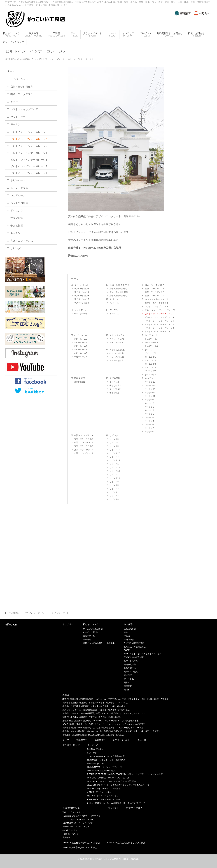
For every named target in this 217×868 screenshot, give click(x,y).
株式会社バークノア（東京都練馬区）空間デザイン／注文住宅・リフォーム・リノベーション (104, 713)
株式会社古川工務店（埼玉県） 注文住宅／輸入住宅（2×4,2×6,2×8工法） (95, 706)
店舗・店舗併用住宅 (119, 285)
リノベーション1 (82, 303)
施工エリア (82, 740)
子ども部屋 (115, 378)
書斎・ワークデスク (155, 285)
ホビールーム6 (81, 339)
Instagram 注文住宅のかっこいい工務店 (126, 843)
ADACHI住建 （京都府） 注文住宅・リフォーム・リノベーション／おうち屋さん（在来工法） (104, 724)
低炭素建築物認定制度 (134, 657)
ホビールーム (81, 335)
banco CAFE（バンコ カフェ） (77, 827)
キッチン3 (149, 424)
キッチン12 (150, 393)
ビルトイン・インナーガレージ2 (159, 328)
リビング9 (114, 482)
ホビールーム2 (81, 353)
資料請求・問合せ (71, 745)
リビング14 (115, 464)
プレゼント (114, 808)
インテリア (93, 745)
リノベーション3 (82, 296)
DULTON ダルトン (95, 749)
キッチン (149, 378)
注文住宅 (128, 624)
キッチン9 (149, 403)
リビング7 (114, 496)
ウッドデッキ (81, 310)
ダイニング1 (150, 375)
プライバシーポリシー (35, 613)
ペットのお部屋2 (117, 357)
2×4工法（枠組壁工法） (134, 643)
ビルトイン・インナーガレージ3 (159, 325)
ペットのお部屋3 (117, 353)
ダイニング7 (150, 353)
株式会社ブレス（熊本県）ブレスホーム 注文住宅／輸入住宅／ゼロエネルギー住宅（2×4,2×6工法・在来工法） (112, 731)
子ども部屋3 (115, 385)
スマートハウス (131, 661)
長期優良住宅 (130, 664)
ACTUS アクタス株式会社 (99, 792)
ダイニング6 (150, 357)
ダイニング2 (150, 371)
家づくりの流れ (131, 672)
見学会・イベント (121, 740)
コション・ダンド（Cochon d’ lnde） (79, 819)
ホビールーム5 (81, 342)
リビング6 (114, 499)
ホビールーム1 (81, 357)
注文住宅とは (130, 629)
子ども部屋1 (115, 393)
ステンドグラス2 (117, 339)
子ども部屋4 (115, 382)
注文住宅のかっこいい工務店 (104, 859)
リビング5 (114, 439)
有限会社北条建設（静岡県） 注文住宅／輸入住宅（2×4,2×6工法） (92, 717)
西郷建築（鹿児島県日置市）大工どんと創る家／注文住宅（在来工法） (94, 735)
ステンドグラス (117, 335)
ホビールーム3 (81, 350)
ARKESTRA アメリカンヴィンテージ (104, 799)
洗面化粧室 (80, 378)
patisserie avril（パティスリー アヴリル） (82, 816)
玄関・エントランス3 (84, 446)
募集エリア (100, 740)
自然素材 (128, 686)
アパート (114, 299)
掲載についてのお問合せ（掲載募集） (100, 643)
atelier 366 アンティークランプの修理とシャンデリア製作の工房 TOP (119, 785)
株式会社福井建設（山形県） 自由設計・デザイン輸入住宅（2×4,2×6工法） (96, 703)
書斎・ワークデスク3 (154, 289)
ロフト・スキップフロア (157, 299)
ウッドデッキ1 (81, 314)
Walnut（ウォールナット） (74, 812)
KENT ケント (93, 753)
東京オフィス (89, 636)
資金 (126, 632)
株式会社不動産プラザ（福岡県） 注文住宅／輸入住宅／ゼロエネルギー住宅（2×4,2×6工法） (104, 728)
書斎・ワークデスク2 (154, 292)
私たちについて (90, 624)
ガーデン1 (114, 314)
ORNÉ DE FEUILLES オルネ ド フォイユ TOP (108, 778)
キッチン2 (149, 428)
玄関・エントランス (84, 435)
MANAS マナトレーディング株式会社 (104, 789)
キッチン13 (150, 389)
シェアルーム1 (151, 346)
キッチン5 (149, 417)
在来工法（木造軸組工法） (136, 647)
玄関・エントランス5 (84, 439)
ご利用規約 (14, 613)
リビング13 (115, 467)
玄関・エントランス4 (84, 442)
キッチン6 (149, 414)
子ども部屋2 (115, 389)
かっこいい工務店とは (93, 629)
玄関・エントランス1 (84, 453)
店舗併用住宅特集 (71, 808)
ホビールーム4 (81, 346)
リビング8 (114, 485)
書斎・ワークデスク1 (154, 296)
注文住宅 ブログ (134, 808)
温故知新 (66, 837)
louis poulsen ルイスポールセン (101, 771)
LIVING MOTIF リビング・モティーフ (105, 767)
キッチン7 (149, 410)
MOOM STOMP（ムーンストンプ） (78, 823)
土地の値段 (129, 639)
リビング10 (115, 478)
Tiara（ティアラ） (71, 834)
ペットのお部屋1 (117, 360)
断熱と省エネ (130, 668)
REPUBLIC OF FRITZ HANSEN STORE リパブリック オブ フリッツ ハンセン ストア (125, 774)
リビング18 (115, 450)
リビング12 (115, 471)
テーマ (75, 279)
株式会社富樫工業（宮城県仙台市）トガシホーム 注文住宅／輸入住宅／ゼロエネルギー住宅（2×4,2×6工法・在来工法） (116, 699)
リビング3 (114, 446)
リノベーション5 (82, 289)
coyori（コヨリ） (70, 830)
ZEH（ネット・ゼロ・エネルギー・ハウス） (144, 654)
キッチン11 (150, 396)
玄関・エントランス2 (84, 450)
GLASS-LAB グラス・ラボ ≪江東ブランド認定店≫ (111, 781)
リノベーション (82, 285)
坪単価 (127, 636)
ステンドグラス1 (117, 342)
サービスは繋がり (91, 632)
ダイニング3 (150, 367)
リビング (114, 435)
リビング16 (115, 457)
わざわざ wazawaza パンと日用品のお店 (106, 756)
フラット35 (129, 679)
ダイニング (150, 350)
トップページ (69, 624)
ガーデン (114, 310)
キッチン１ (150, 432)
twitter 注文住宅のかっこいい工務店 (80, 848)
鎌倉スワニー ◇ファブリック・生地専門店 (106, 760)
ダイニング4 (150, 364)
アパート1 (114, 303)
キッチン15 (150, 382)
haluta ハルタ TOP (95, 764)
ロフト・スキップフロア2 (156, 303)
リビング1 (114, 492)
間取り (127, 682)
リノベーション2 (82, 299)
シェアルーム (151, 335)
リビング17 (115, 453)
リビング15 (115, 460)
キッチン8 (149, 407)
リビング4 (114, 442)
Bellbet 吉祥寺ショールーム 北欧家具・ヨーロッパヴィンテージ (116, 803)
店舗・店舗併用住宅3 (119, 289)
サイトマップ (58, 613)
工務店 (66, 695)
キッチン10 (150, 400)
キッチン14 (150, 385)
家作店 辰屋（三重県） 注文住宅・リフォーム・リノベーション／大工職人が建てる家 (101, 721)
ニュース (142, 740)
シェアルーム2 (151, 342)
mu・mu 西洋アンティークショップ (104, 796)
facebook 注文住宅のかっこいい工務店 (81, 843)
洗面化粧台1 (80, 382)
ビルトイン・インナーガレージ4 (159, 321)
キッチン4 (149, 421)
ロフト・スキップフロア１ (157, 307)
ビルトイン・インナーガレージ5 (159, 317)
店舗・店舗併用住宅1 (119, 296)
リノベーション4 (82, 292)
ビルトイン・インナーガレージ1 (159, 332)
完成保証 (128, 675)
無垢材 (127, 689)
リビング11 (115, 474)
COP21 (127, 650)
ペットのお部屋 (117, 350)
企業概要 (87, 639)
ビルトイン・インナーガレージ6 (159, 314)
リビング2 (114, 489)
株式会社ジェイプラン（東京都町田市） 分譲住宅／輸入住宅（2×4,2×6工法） (97, 710)
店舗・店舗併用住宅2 (119, 292)
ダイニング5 (150, 360)
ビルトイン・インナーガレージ (160, 310)
